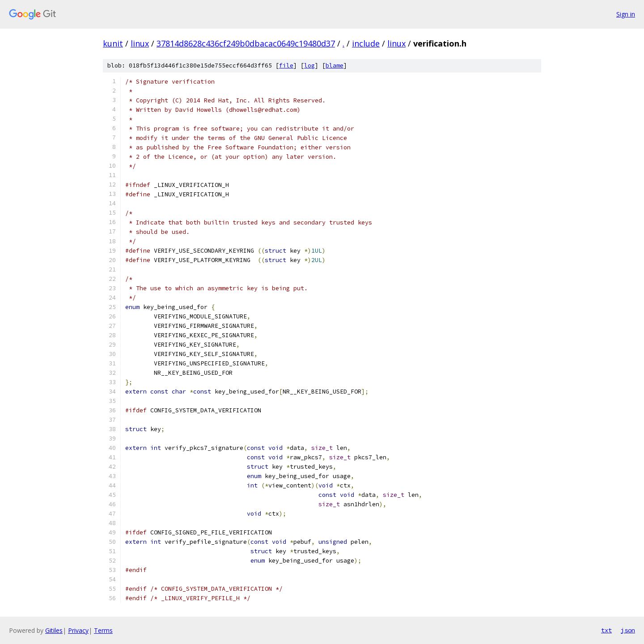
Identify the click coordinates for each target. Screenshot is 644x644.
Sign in (626, 14)
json (628, 630)
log (309, 66)
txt (606, 630)
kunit (113, 43)
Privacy (78, 630)
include (366, 43)
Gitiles (54, 630)
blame (335, 66)
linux (140, 43)
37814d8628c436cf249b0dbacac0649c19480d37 (246, 43)
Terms (103, 630)
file (286, 66)
